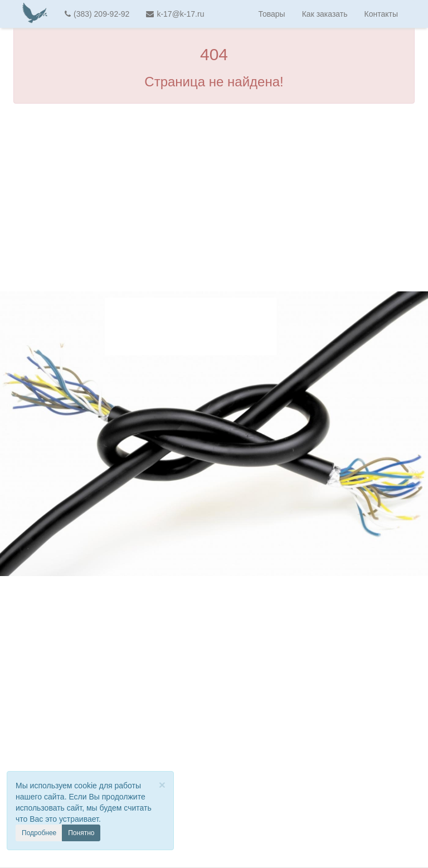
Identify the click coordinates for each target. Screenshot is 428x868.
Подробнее (39, 833)
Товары (272, 14)
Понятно (81, 833)
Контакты (381, 14)
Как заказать (325, 14)
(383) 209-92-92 (97, 14)
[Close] (162, 785)
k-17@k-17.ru (175, 14)
